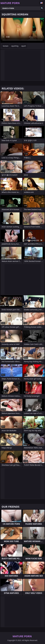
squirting (15, 46)
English (42, 3)
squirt (24, 46)
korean (6, 46)
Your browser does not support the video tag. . (22, 30)
